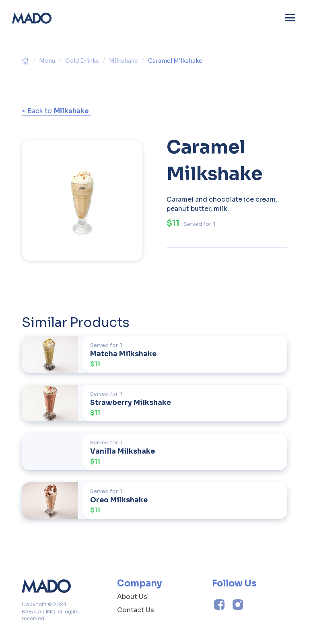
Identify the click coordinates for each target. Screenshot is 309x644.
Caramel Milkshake (175, 61)
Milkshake (124, 61)
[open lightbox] (82, 194)
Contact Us (136, 610)
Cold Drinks (82, 61)
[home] (32, 18)
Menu (47, 61)
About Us (132, 597)
